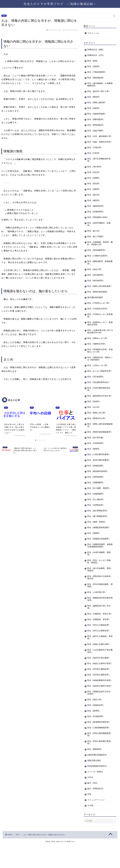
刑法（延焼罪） (94, 413)
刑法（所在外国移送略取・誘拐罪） (99, 600)
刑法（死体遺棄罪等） (97, 255)
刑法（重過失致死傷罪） (98, 299)
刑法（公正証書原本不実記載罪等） (99, 668)
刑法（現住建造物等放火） (99, 392)
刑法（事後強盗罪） (96, 125)
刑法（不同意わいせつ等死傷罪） (99, 323)
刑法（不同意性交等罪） (98, 316)
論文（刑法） (93, 806)
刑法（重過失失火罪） (97, 430)
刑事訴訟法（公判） (96, 55)
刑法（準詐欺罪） (95, 171)
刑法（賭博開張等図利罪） (99, 746)
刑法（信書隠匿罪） (96, 497)
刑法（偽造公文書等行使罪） (98, 681)
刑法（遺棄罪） (94, 547)
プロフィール (93, 33)
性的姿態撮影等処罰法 (97, 790)
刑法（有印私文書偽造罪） (99, 688)
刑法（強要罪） (94, 194)
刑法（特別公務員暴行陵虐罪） (99, 766)
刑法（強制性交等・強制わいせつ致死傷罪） (99, 366)
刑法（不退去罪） (95, 152)
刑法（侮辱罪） (94, 463)
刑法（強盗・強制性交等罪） (98, 145)
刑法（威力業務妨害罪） (98, 530)
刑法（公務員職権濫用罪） (99, 751)
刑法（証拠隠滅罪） (96, 508)
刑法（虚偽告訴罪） (96, 729)
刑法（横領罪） (94, 97)
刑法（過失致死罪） (96, 285)
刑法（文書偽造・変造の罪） (98, 629)
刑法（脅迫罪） (94, 188)
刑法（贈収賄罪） (95, 773)
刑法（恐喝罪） (94, 183)
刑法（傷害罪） (94, 205)
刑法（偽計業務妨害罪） (98, 525)
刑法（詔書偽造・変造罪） (99, 636)
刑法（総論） (93, 61)
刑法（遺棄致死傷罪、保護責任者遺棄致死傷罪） (99, 560)
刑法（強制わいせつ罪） (98, 345)
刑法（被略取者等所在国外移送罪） (99, 613)
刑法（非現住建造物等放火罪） (99, 399)
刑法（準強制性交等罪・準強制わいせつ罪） (99, 358)
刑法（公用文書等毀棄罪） (99, 469)
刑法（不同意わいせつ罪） (99, 310)
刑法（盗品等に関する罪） (99, 91)
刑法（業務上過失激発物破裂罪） (99, 437)
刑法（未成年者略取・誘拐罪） (99, 568)
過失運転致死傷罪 (95, 305)
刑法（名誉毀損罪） (96, 457)
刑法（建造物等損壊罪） (98, 485)
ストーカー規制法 (95, 795)
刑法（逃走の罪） (95, 274)
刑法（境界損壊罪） (96, 491)
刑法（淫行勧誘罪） (96, 386)
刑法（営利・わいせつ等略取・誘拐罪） (99, 576)
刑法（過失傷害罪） (96, 280)
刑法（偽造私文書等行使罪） (98, 708)
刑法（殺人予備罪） (96, 241)
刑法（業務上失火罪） (97, 425)
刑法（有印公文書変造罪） (99, 647)
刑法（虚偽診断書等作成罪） (98, 700)
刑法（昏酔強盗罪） (96, 119)
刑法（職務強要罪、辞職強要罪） (99, 267)
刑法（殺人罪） (94, 236)
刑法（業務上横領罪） (97, 103)
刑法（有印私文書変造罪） (99, 694)
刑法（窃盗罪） (94, 66)
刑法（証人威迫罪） (96, 514)
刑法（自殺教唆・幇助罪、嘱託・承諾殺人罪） (99, 248)
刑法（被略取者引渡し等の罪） (99, 621)
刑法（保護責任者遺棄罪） (99, 553)
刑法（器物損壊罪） (96, 480)
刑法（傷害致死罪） (96, 211)
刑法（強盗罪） (94, 108)
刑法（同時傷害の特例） (98, 222)
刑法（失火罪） (94, 419)
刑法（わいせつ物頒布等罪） (98, 379)
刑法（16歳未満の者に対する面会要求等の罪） (99, 339)
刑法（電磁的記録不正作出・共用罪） (98, 716)
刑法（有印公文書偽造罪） (99, 642)
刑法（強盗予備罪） (96, 131)
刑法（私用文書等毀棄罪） (99, 474)
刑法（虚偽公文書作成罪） (99, 661)
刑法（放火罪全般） (96, 452)
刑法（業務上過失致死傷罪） (98, 292)
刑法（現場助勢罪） (96, 216)
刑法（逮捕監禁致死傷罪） (99, 542)
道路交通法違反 (94, 784)
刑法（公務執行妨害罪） (98, 260)
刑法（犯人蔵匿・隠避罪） (99, 502)
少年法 (90, 801)
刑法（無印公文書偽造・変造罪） (99, 654)
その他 (90, 829)
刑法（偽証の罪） (95, 723)
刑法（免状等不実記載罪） (99, 674)
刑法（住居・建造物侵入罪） (98, 137)
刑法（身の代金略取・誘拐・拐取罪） (98, 584)
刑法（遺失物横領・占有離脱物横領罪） (99, 85)
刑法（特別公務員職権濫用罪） (99, 758)
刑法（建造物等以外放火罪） (98, 406)
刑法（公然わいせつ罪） (98, 372)
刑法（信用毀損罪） (96, 519)
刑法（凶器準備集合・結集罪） (99, 229)
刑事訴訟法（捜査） (96, 50)
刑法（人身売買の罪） (97, 606)
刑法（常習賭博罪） (96, 740)
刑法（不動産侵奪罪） (97, 72)
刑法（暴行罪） (94, 200)
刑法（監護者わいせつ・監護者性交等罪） (99, 331)
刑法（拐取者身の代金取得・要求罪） (98, 592)
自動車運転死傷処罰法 (97, 778)
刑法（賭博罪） (94, 734)
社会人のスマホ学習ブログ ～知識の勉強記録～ (60, 4)
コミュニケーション (96, 823)
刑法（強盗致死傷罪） (97, 114)
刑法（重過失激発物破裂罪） (98, 445)
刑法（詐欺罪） (94, 158)
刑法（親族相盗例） (96, 78)
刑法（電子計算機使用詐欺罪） (99, 165)
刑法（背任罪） (94, 177)
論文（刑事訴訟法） (96, 812)
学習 (4, 16)
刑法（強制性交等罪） (97, 351)
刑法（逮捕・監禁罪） (97, 536)
